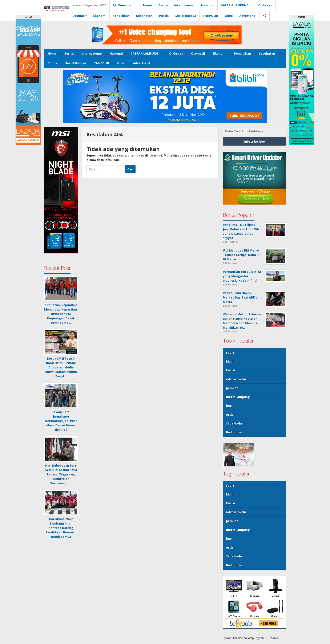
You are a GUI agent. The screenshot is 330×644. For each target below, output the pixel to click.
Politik (231, 370)
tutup (28, 17)
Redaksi (274, 638)
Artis (230, 414)
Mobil (230, 361)
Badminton (234, 432)
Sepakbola (234, 423)
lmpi (229, 406)
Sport (230, 353)
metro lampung (238, 397)
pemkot (232, 388)
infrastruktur (236, 379)
